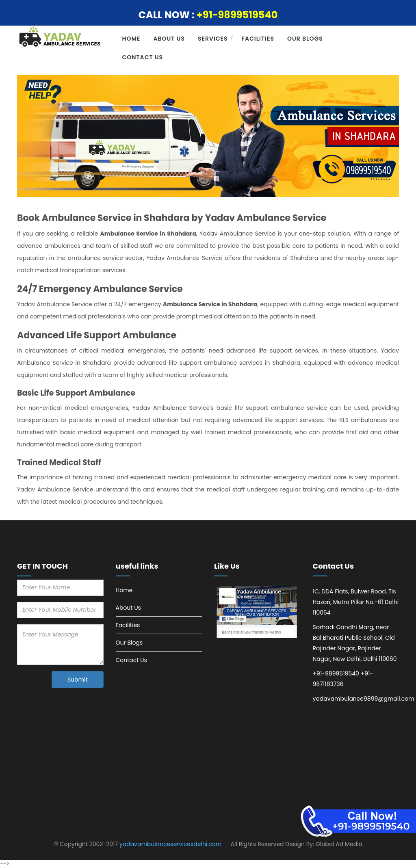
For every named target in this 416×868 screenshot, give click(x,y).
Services (213, 39)
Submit (78, 680)
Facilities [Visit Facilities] (258, 39)
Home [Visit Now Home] (124, 590)
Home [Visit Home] (131, 39)
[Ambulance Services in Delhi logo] (60, 37)
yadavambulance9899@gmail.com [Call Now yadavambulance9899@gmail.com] (364, 699)
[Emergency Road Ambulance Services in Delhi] (257, 612)
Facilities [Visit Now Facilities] (128, 625)
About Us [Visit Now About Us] (128, 608)
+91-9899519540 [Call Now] (237, 15)
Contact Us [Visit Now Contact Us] (131, 660)
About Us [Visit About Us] (169, 39)
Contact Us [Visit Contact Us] (143, 57)
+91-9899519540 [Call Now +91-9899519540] (336, 673)
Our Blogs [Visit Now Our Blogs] (129, 643)
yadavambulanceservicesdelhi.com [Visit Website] (170, 844)
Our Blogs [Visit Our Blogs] (305, 39)
